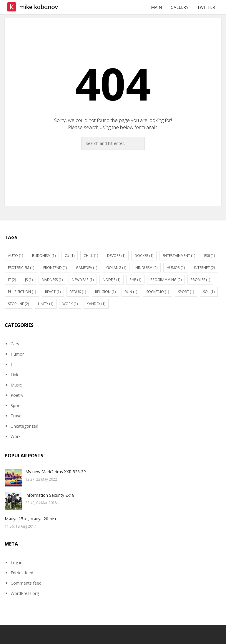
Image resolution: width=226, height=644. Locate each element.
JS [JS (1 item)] (29, 280)
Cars (15, 344)
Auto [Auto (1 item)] (15, 256)
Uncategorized (24, 426)
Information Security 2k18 (50, 495)
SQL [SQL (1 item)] (209, 292)
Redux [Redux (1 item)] (78, 292)
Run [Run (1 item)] (131, 292)
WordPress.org (25, 593)
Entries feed (22, 573)
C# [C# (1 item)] (70, 256)
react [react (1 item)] (53, 292)
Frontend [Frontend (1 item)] (55, 268)
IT (13, 364)
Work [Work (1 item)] (70, 304)
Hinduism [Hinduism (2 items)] (146, 268)
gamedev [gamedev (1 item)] (87, 268)
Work (16, 436)
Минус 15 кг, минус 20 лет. (31, 519)
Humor (17, 354)
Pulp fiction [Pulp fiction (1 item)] (22, 292)
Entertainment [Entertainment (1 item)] (179, 256)
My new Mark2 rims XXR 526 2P (56, 472)
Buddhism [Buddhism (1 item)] (44, 256)
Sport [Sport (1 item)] (186, 292)
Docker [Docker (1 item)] (144, 256)
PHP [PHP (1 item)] (135, 280)
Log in (16, 562)
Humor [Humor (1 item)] (176, 268)
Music (16, 385)
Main (156, 7)
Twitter (206, 7)
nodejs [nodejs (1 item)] (112, 280)
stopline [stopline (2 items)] (18, 304)
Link (14, 375)
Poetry (17, 395)
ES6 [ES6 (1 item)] (210, 256)
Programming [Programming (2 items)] (166, 280)
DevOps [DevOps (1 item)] (116, 256)
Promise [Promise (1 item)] (200, 280)
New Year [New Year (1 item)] (83, 280)
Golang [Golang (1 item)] (116, 268)
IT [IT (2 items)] (12, 280)
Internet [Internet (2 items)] (204, 268)
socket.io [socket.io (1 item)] (158, 292)
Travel (16, 416)
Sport (16, 405)
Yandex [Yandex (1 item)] (96, 304)
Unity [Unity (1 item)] (46, 304)
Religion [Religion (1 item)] (105, 292)
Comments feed (26, 583)
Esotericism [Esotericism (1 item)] (21, 268)
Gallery (180, 7)
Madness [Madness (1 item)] (52, 280)
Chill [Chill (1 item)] (91, 256)
